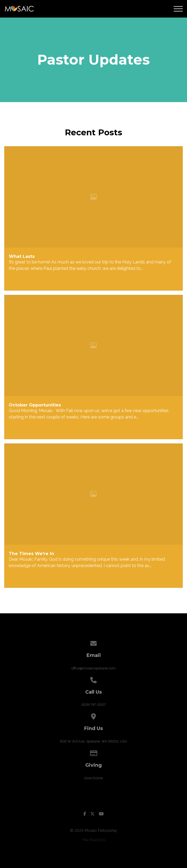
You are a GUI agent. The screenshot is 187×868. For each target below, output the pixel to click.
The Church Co (94, 840)
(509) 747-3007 (94, 705)
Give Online (94, 778)
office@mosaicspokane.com (93, 668)
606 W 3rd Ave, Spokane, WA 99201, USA (93, 741)
